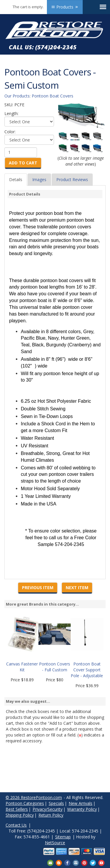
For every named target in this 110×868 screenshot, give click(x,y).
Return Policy (51, 815)
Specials (56, 803)
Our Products (17, 96)
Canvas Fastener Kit (22, 667)
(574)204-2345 (56, 47)
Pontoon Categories (25, 803)
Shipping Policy (20, 815)
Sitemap (63, 837)
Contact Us (16, 825)
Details (16, 180)
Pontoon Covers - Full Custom (55, 667)
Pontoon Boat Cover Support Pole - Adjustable (87, 670)
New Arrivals (81, 803)
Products (65, 7)
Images (39, 180)
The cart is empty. (28, 7)
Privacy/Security (48, 809)
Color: (10, 132)
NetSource (55, 843)
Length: (11, 113)
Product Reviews (72, 180)
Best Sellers (17, 809)
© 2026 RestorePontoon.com (34, 797)
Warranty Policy (82, 809)
